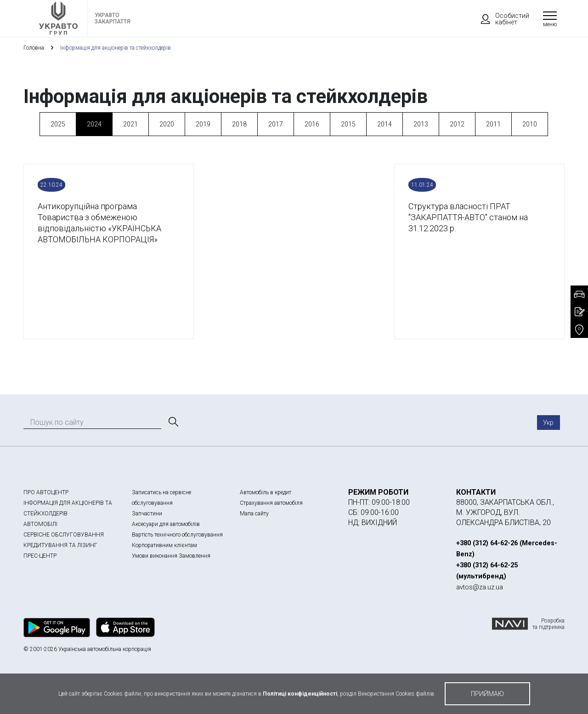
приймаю (487, 694)
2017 (276, 124)
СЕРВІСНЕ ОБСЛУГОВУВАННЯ (64, 535)
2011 (493, 124)
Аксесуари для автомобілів (166, 524)
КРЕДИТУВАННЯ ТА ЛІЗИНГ (60, 545)
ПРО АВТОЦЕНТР (46, 492)
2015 (348, 124)
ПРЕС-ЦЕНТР (40, 556)
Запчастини (147, 514)
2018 (239, 124)
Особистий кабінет (501, 19)
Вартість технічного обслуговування (177, 535)
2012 (457, 124)
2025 (58, 124)
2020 (167, 124)
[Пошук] (173, 422)
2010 (530, 124)
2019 (203, 124)
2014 (384, 124)
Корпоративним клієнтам (164, 545)
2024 (94, 124)
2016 (312, 124)
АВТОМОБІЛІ (40, 524)
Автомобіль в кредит (266, 492)
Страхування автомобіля (271, 503)
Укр (548, 423)
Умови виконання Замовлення (171, 556)
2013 (421, 124)
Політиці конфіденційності (300, 694)
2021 (130, 124)
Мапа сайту (254, 514)
